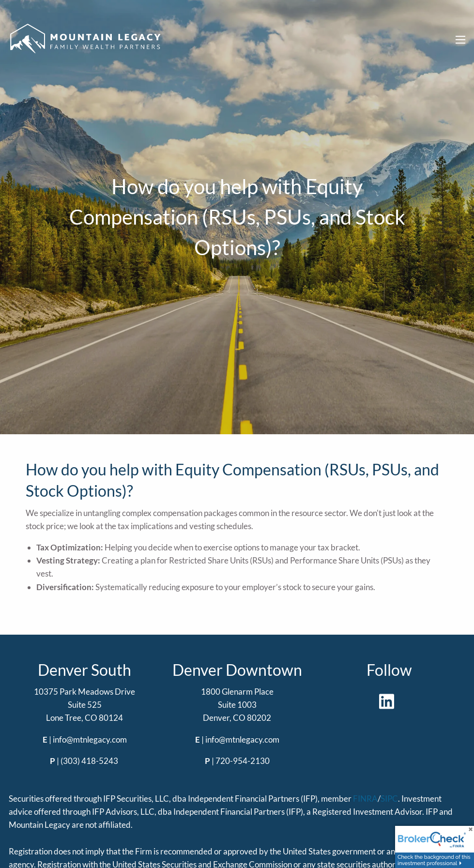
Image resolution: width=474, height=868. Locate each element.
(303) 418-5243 (89, 761)
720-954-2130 (243, 761)
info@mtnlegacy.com (90, 739)
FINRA (365, 799)
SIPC (389, 799)
